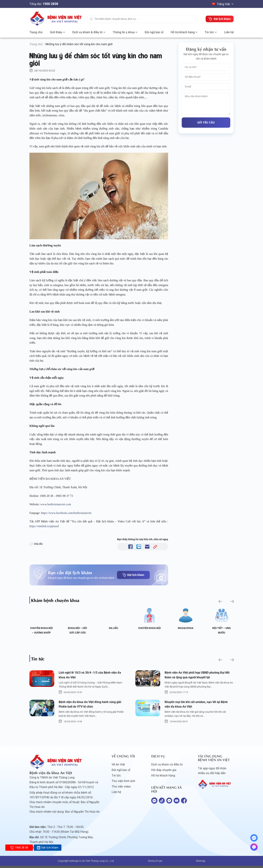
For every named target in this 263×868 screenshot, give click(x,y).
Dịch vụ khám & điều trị (87, 32)
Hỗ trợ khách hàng (183, 32)
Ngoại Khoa (186, 628)
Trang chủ (36, 32)
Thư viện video (121, 789)
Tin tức (209, 32)
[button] (220, 601)
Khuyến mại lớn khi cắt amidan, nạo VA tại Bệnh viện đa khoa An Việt (196, 706)
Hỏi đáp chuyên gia (164, 772)
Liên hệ (229, 32)
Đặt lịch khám (133, 575)
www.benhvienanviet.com (56, 504)
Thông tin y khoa (124, 32)
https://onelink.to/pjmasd (45, 526)
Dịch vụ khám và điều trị (167, 767)
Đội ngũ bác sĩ (154, 32)
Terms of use (155, 863)
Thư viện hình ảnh (123, 783)
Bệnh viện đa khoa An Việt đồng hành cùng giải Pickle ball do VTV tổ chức (90, 706)
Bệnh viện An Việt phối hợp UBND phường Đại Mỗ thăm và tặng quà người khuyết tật (198, 675)
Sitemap (201, 863)
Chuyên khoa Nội (149, 628)
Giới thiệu (56, 32)
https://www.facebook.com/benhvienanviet (67, 513)
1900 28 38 (19, 848)
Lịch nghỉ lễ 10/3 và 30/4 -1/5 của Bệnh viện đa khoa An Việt (91, 675)
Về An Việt (118, 767)
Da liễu (113, 628)
